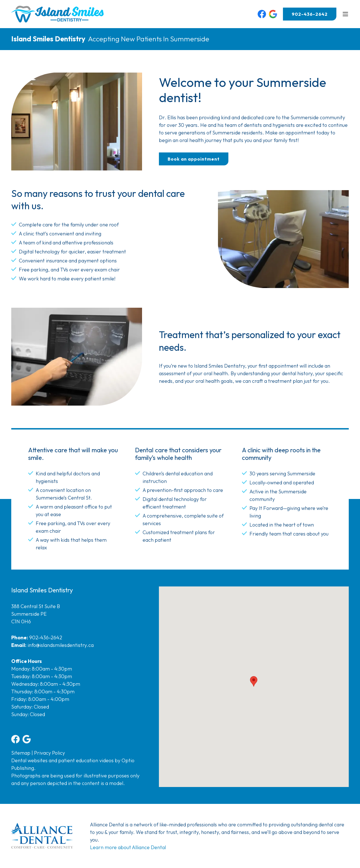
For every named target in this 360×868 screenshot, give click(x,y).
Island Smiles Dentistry (48, 39)
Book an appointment (194, 159)
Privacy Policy (49, 753)
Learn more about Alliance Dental (128, 847)
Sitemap (21, 753)
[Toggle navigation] (345, 14)
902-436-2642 (310, 14)
